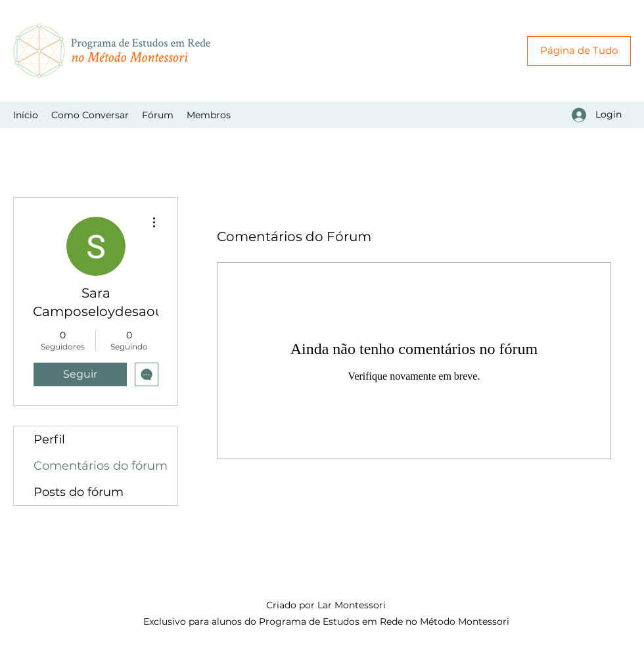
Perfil (49, 439)
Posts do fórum (79, 492)
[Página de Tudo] (579, 51)
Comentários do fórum (101, 466)
